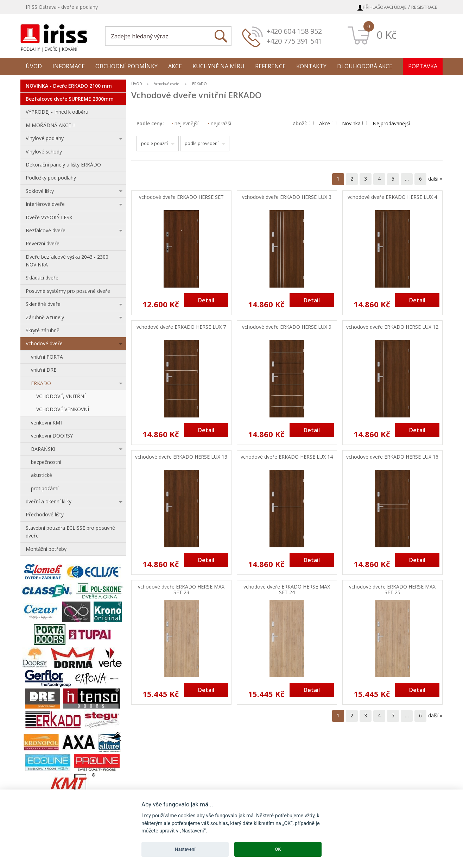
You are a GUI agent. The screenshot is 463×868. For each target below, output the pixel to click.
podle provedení (202, 143)
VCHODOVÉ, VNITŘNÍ (61, 396)
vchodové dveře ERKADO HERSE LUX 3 (287, 197)
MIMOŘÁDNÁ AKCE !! (50, 125)
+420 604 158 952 (294, 31)
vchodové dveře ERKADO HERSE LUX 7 (181, 327)
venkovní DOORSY (52, 436)
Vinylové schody (44, 152)
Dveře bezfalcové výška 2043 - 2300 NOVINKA (67, 261)
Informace (69, 66)
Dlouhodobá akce (365, 66)
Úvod (34, 66)
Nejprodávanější (386, 123)
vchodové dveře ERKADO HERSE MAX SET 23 (181, 590)
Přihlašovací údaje (385, 7)
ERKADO (41, 383)
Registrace (424, 7)
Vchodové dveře (44, 343)
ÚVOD (137, 84)
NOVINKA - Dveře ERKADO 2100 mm (69, 86)
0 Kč (386, 35)
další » (435, 179)
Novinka (346, 123)
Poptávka (423, 66)
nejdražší (219, 123)
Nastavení (185, 849)
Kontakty (311, 66)
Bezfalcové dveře (46, 230)
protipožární (45, 488)
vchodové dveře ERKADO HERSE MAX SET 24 (287, 590)
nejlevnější (185, 123)
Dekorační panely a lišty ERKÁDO (63, 165)
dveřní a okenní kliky (49, 501)
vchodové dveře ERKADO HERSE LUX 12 (392, 327)
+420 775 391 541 (294, 41)
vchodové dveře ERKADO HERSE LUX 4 (392, 197)
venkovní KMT (47, 423)
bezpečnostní (46, 462)
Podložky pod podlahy (51, 178)
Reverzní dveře (43, 243)
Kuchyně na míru (218, 66)
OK (278, 849)
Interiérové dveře (45, 204)
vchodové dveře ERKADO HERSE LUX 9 (287, 327)
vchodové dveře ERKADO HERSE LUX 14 (287, 457)
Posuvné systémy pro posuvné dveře (68, 291)
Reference (270, 66)
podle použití (154, 143)
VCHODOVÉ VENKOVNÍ (63, 409)
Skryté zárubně (43, 330)
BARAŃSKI (43, 449)
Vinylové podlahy (45, 138)
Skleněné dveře (43, 304)
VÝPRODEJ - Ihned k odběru (57, 112)
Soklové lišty (40, 191)
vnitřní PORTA (47, 357)
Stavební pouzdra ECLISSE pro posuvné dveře (70, 532)
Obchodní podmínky (126, 66)
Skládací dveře (42, 278)
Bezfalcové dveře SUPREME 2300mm (70, 99)
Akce (175, 66)
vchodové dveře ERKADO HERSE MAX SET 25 (392, 590)
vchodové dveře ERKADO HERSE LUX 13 (181, 457)
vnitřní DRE (44, 370)
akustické (42, 475)
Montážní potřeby (46, 549)
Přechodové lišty (45, 514)
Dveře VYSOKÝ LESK (49, 217)
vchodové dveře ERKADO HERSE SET (181, 197)
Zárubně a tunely (45, 317)
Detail (206, 300)
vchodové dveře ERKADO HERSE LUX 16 (392, 457)
